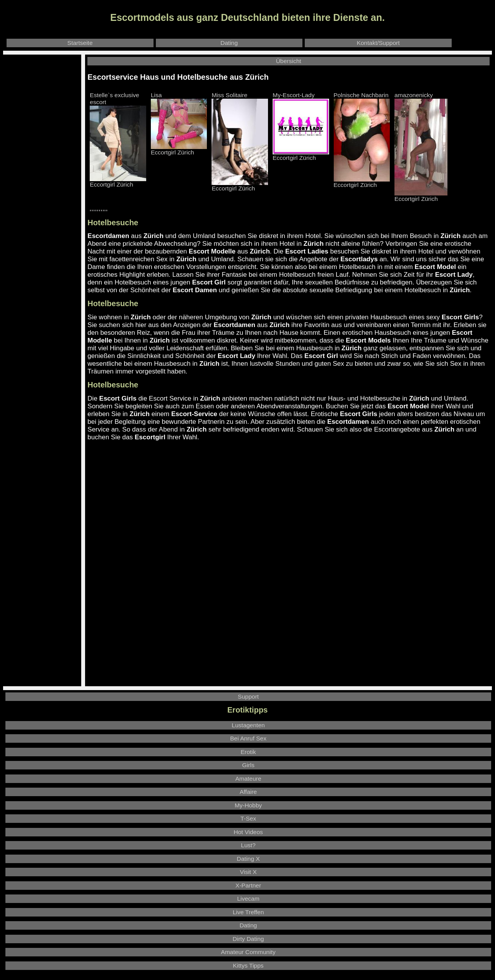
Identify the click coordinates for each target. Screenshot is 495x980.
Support (248, 696)
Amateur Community (248, 952)
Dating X (248, 859)
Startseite (80, 43)
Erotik (248, 752)
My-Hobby (248, 805)
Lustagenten (248, 725)
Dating (229, 43)
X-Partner (248, 885)
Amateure (248, 779)
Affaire (248, 792)
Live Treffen (248, 912)
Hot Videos (248, 832)
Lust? (248, 845)
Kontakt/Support (378, 43)
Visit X (248, 872)
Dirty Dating (248, 939)
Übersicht (288, 61)
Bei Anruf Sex (248, 738)
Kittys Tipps (248, 965)
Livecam (248, 899)
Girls (248, 765)
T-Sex (248, 818)
